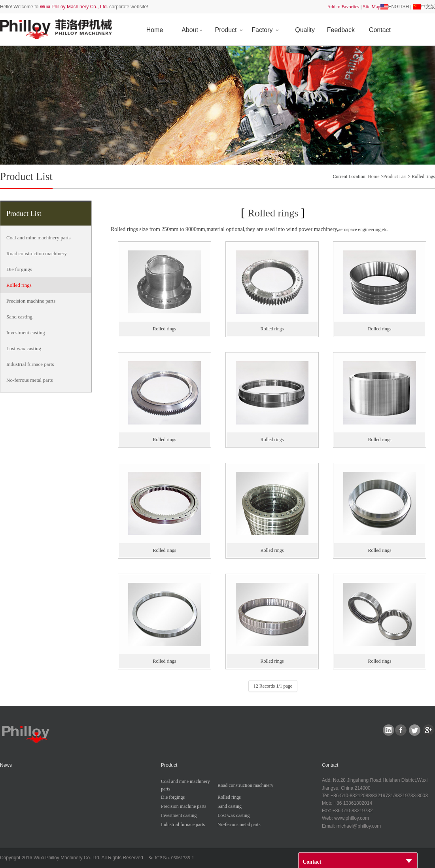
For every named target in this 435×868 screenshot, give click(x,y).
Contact (380, 30)
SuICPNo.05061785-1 (171, 858)
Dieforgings (19, 269)
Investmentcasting (26, 333)
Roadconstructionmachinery (37, 253)
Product (229, 30)
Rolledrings (19, 285)
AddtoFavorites (343, 7)
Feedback (341, 30)
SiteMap (372, 7)
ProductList (395, 176)
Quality (305, 30)
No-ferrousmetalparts (30, 380)
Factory (265, 30)
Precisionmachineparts (31, 301)
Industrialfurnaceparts (30, 364)
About (192, 30)
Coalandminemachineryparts (38, 238)
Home (155, 30)
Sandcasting (19, 317)
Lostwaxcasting (24, 348)
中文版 (428, 7)
